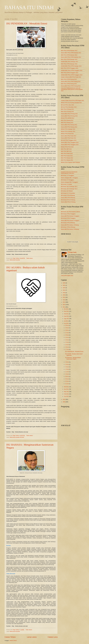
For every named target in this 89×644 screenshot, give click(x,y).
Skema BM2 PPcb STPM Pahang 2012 (71, 86)
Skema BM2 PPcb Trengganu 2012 (70, 145)
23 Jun (67, 340)
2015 (64, 297)
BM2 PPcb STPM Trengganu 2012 (70, 73)
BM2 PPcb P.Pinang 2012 (67, 111)
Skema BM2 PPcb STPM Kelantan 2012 (71, 57)
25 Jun (67, 335)
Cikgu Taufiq (73, 252)
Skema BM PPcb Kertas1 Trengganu (70, 216)
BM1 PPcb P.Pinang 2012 (67, 109)
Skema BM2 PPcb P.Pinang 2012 (69, 116)
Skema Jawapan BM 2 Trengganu (69, 182)
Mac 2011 (67, 392)
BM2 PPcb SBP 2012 (66, 151)
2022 (64, 285)
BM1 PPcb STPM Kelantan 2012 (69, 51)
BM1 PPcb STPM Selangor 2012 (69, 59)
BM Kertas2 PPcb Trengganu (68, 218)
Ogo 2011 (67, 319)
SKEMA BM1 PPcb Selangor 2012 (70, 62)
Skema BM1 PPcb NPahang (68, 198)
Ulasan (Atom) (13, 640)
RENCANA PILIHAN (15, 260)
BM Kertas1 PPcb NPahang (68, 195)
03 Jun (67, 379)
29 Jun (67, 328)
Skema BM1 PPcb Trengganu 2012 (70, 142)
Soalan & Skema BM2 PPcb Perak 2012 (71, 77)
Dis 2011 (66, 309)
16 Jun (67, 362)
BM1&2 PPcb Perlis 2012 (67, 147)
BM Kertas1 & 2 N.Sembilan (68, 193)
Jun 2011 (67, 323)
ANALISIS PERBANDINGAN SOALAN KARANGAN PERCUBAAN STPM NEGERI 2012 (72, 89)
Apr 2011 (66, 389)
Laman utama (32, 637)
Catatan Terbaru (10, 637)
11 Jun (67, 372)
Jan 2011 (67, 396)
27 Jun (67, 333)
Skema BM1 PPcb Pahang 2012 (69, 125)
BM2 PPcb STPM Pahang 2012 (69, 84)
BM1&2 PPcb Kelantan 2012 (68, 131)
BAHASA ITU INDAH (29, 7)
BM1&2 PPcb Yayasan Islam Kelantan (70, 162)
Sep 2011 (67, 316)
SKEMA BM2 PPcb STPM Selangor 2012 (71, 66)
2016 (64, 295)
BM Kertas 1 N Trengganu (67, 175)
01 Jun (67, 384)
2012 (64, 305)
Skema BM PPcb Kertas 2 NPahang (70, 229)
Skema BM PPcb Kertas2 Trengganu (70, 221)
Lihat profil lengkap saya (67, 276)
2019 (64, 290)
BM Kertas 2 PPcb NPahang (68, 227)
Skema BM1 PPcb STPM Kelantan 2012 (71, 53)
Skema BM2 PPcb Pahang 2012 (69, 127)
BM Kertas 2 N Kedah (66, 184)
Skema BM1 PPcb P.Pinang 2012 (69, 114)
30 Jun (67, 325)
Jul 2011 (66, 321)
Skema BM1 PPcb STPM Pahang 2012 (71, 81)
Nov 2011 (67, 311)
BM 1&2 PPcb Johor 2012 (67, 105)
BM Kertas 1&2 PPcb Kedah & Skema (70, 212)
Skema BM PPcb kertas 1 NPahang (70, 225)
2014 (64, 300)
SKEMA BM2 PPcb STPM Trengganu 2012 (72, 75)
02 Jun (67, 381)
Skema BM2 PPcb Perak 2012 (69, 138)
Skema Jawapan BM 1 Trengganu (69, 178)
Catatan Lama (53, 637)
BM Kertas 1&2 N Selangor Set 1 (69, 187)
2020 (64, 288)
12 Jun (67, 369)
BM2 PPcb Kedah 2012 (67, 156)
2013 (64, 302)
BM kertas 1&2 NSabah (67, 191)
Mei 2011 (67, 387)
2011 (64, 307)
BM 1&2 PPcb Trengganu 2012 (69, 140)
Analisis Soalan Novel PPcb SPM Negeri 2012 (72, 100)
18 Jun (67, 347)
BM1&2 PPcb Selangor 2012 (68, 129)
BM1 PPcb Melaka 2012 (67, 158)
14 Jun (67, 364)
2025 (64, 283)
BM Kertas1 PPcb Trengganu (68, 214)
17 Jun (67, 349)
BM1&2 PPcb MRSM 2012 (68, 118)
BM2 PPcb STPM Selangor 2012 (69, 64)
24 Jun (67, 337)
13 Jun (67, 367)
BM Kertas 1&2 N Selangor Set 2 (69, 189)
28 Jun (67, 330)
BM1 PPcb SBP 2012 (66, 149)
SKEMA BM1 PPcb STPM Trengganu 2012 (72, 70)
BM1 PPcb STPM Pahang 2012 (69, 79)
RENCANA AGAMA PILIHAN (17, 437)
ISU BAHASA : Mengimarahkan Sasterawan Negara (73, 358)
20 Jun (67, 345)
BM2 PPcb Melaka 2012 (67, 160)
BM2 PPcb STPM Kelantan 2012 (69, 55)
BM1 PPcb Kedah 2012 (67, 153)
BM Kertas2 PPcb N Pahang (68, 200)
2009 (64, 402)
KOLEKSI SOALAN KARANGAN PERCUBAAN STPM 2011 (69, 173)
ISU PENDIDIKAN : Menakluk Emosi (27, 23)
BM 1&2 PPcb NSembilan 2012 (69, 107)
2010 (64, 399)
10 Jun (67, 374)
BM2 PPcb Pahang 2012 (67, 123)
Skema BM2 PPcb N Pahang (68, 202)
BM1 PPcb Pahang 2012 (67, 120)
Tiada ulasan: (30, 258)
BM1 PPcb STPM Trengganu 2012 (70, 68)
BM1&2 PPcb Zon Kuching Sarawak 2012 (71, 103)
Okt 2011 (66, 314)
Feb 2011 (67, 394)
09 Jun (67, 376)
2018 (64, 293)
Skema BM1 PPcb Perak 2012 (69, 136)
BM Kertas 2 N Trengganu (67, 180)
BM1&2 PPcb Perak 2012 (67, 134)
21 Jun (67, 342)
